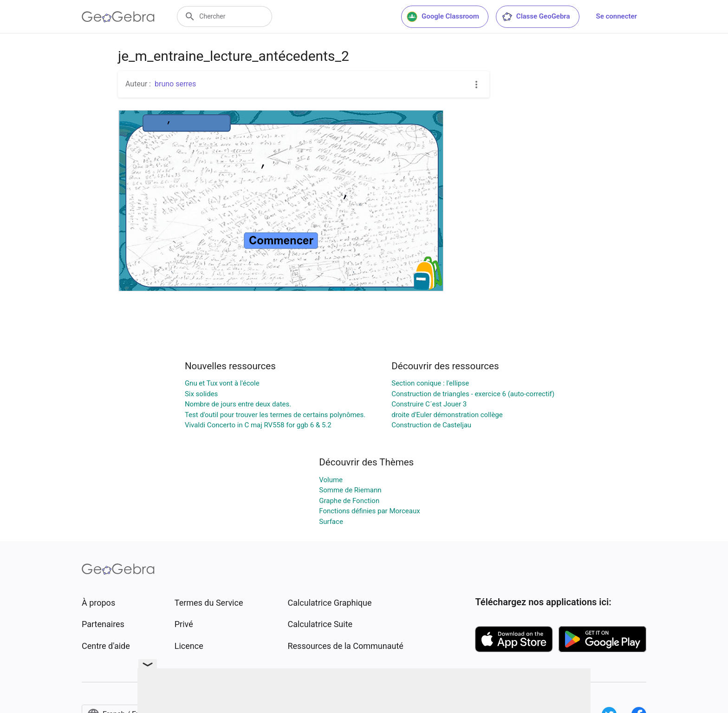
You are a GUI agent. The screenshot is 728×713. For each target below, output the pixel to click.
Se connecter (617, 16)
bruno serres (175, 84)
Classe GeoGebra (536, 17)
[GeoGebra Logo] (118, 17)
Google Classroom (443, 17)
